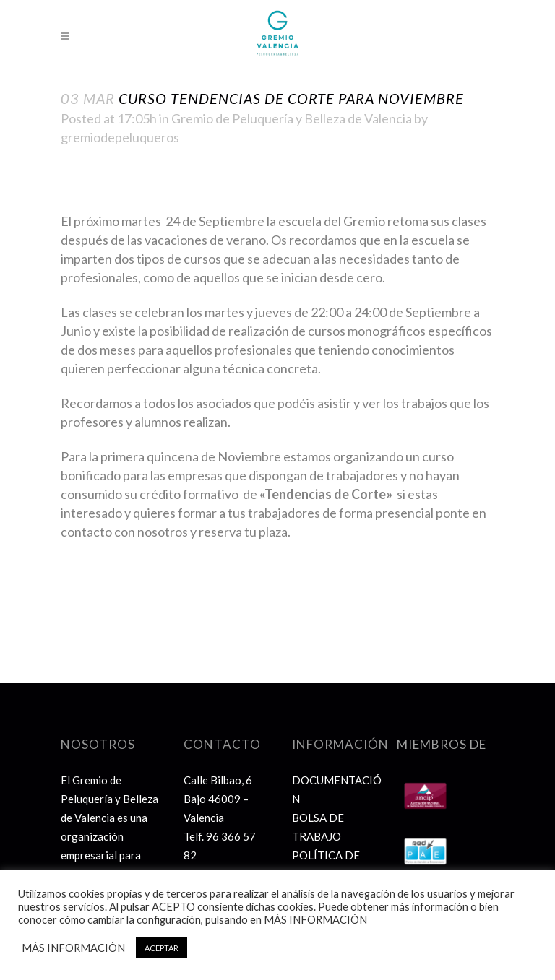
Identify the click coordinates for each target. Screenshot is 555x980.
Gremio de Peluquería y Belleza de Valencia (292, 118)
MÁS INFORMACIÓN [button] (73, 948)
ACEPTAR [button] (162, 948)
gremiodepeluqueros (120, 137)
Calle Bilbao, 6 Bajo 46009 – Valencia (218, 799)
